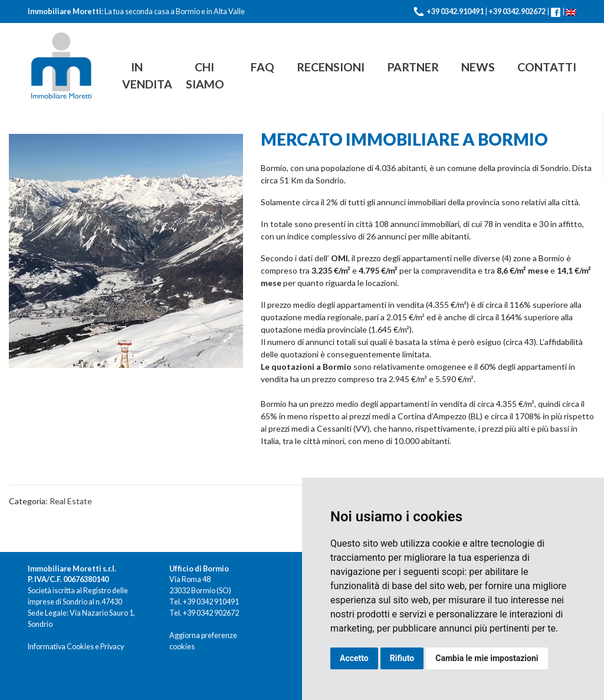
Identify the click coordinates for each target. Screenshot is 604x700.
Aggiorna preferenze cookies (203, 641)
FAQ (262, 67)
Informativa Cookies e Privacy (76, 647)
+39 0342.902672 (517, 11)
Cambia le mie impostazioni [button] (487, 658)
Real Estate (71, 501)
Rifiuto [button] (402, 658)
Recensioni (331, 67)
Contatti (547, 67)
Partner (413, 67)
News (478, 67)
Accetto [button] (354, 658)
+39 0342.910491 (455, 11)
